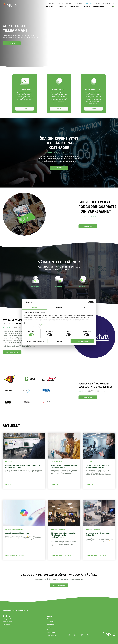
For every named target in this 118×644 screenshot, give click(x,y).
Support (89, 3)
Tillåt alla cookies (83, 341)
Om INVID (52, 3)
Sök (114, 3)
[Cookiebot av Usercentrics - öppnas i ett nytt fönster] (87, 302)
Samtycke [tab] (34, 307)
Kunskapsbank (99, 7)
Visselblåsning (51, 633)
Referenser (74, 7)
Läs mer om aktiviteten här (15, 556)
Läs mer (12, 43)
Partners (107, 3)
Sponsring (50, 630)
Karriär (98, 3)
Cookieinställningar (52, 635)
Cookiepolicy (50, 622)
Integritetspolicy (51, 624)
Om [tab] (84, 307)
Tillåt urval (59, 341)
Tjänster (50, 7)
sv (114, 7)
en (111, 7)
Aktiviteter (86, 7)
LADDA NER (88, 226)
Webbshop (63, 7)
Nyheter (69, 3)
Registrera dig (59, 585)
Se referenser (88, 397)
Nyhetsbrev (79, 3)
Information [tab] (59, 307)
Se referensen (12, 352)
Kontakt (60, 3)
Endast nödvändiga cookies (35, 341)
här (42, 325)
